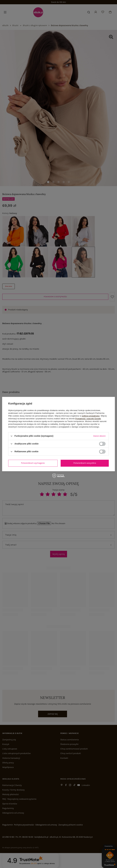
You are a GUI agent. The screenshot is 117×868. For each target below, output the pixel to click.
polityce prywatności (91, 416)
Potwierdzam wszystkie (85, 463)
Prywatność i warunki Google (88, 419)
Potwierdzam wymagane (33, 463)
